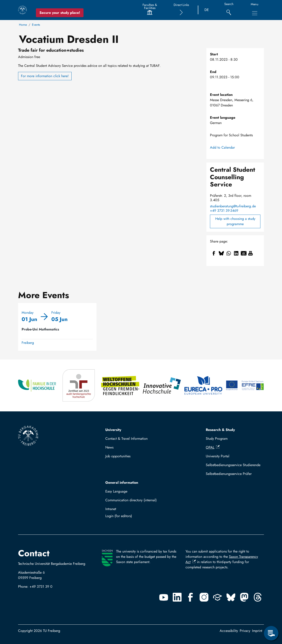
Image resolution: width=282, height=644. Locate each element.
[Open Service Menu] (271, 633)
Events (36, 25)
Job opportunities (118, 456)
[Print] (250, 253)
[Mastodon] (244, 597)
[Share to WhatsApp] (229, 253)
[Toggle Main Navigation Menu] (255, 13)
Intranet (111, 509)
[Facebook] (191, 597)
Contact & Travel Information (126, 439)
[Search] (229, 10)
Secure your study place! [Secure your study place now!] (60, 13)
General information (122, 483)
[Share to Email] (244, 253)
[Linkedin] (177, 597)
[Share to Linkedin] (236, 253)
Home (23, 25)
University (113, 430)
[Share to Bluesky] (221, 253)
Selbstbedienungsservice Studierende (233, 465)
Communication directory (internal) (131, 500)
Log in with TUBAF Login (134, 516)
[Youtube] (164, 597)
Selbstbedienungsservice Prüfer (229, 474)
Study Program (217, 439)
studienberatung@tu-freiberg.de (233, 206)
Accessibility (229, 631)
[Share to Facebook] (214, 253)
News (109, 447)
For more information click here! (45, 76)
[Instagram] (204, 597)
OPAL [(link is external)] (213, 447)
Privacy (245, 631)
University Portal (218, 456)
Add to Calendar (222, 147)
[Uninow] (217, 597)
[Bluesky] (231, 597)
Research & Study (220, 430)
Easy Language (116, 491)
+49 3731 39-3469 (224, 211)
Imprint (257, 631)
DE (207, 10)
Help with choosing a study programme (235, 221)
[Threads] (258, 597)
